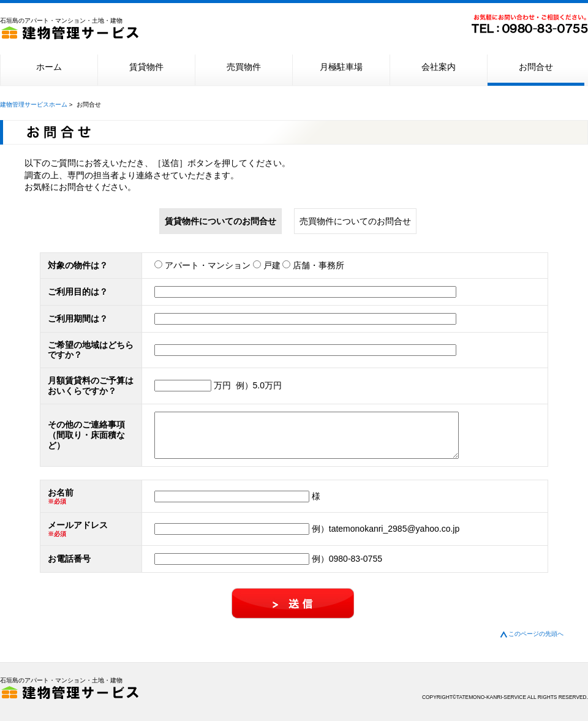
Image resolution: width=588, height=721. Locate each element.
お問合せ (536, 67)
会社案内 (439, 67)
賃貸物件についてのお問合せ (221, 221)
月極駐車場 (341, 67)
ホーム (49, 67)
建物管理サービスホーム (34, 104)
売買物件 (244, 67)
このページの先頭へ (536, 643)
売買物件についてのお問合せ (355, 221)
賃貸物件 (146, 67)
